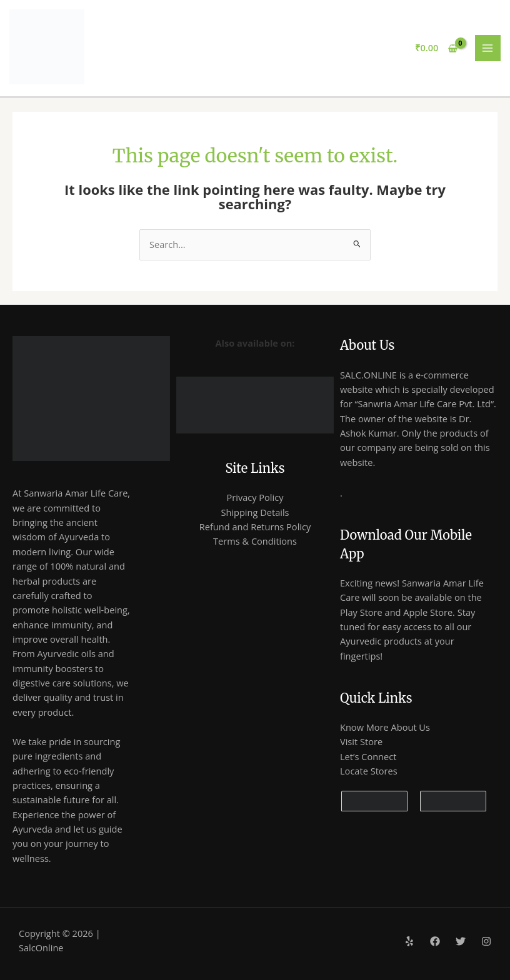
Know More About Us (385, 727)
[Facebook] (435, 941)
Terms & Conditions (255, 541)
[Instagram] (486, 941)
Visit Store (361, 741)
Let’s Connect (368, 756)
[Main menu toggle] (488, 48)
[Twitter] (461, 941)
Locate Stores (369, 771)
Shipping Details (255, 512)
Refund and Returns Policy (255, 527)
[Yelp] (409, 941)
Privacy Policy (255, 497)
